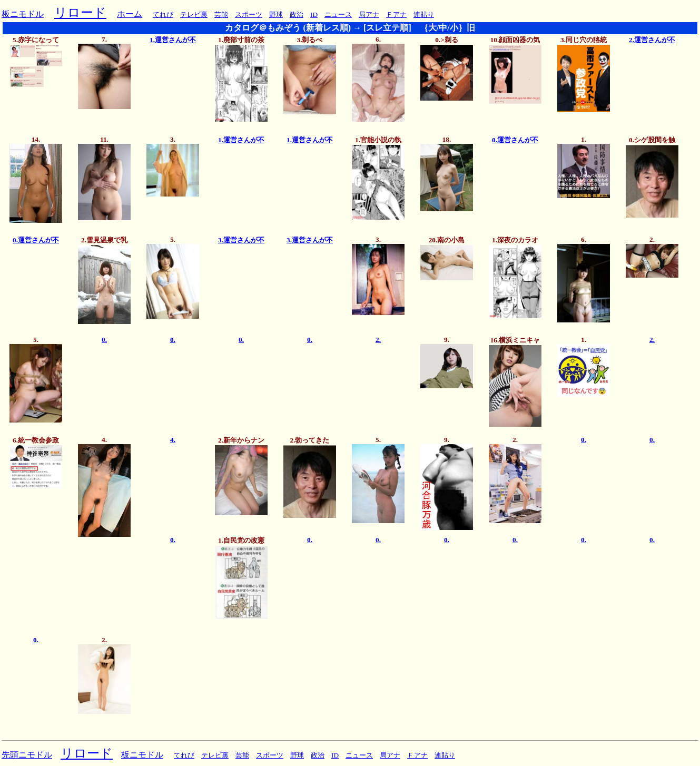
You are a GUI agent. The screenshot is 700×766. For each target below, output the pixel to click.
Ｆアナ (396, 14)
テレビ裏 (194, 14)
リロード (80, 13)
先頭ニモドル (27, 755)
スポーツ (249, 14)
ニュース (338, 14)
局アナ (369, 14)
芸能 (221, 14)
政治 (297, 14)
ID (314, 14)
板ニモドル (23, 14)
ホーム (130, 14)
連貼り (424, 14)
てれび (163, 14)
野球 (276, 14)
